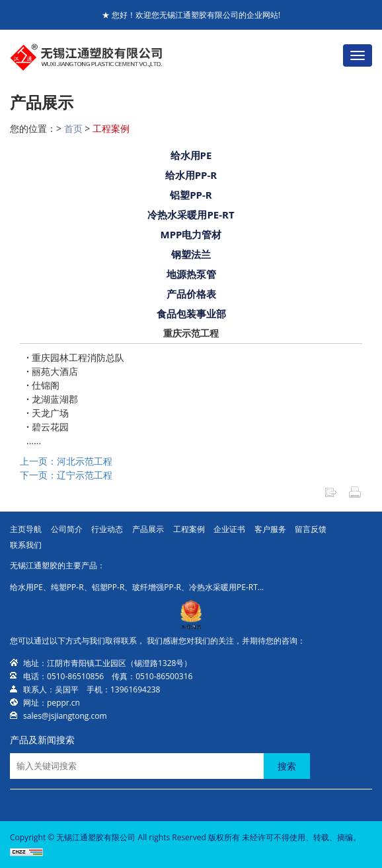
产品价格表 (191, 294)
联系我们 (26, 545)
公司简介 (67, 529)
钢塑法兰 (191, 254)
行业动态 (107, 529)
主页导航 (26, 529)
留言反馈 (311, 529)
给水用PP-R (191, 175)
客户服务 (270, 529)
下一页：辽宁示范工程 (66, 475)
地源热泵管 (191, 274)
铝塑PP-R (191, 195)
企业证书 (229, 529)
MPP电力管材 (191, 234)
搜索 (287, 766)
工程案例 (111, 128)
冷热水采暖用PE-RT (191, 215)
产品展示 (148, 529)
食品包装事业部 (191, 314)
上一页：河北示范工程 (66, 461)
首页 (73, 128)
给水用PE (191, 155)
